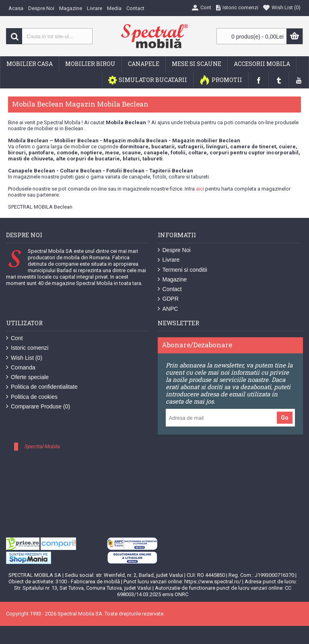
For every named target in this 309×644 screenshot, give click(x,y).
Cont (14, 338)
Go (285, 418)
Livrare (169, 260)
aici (200, 189)
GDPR (168, 299)
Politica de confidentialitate (42, 387)
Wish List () (24, 358)
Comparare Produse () (38, 407)
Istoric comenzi (27, 348)
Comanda (21, 368)
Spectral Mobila (42, 446)
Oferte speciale (27, 377)
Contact (170, 289)
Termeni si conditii (182, 270)
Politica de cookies (32, 397)
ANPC (168, 309)
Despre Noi (174, 250)
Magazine (172, 280)
